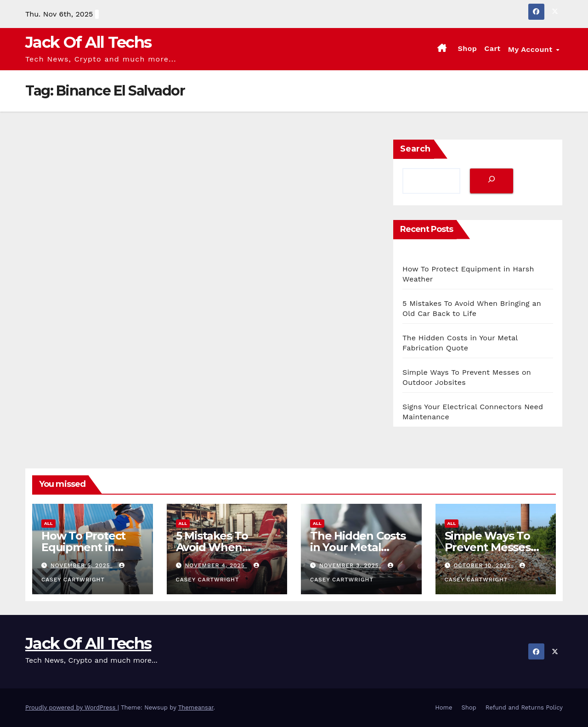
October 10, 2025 (483, 565)
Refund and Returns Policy (524, 707)
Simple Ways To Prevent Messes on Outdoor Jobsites (488, 553)
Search (415, 149)
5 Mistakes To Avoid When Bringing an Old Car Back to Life (218, 553)
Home (444, 707)
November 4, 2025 (216, 565)
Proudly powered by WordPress (71, 707)
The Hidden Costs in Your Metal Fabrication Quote (359, 547)
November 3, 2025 (350, 565)
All (48, 523)
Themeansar (196, 707)
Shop (467, 48)
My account (531, 49)
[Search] (492, 181)
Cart (492, 48)
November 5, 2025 (82, 565)
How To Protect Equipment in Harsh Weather (83, 547)
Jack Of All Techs (88, 42)
